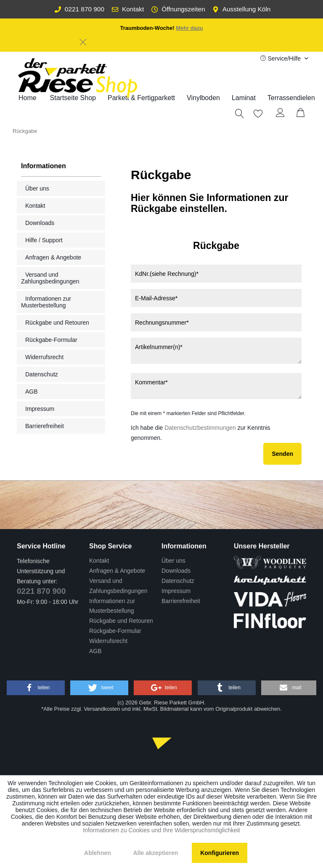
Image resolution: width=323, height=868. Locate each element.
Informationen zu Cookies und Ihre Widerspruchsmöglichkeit (161, 830)
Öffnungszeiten (178, 9)
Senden (282, 454)
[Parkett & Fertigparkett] (141, 98)
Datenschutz (42, 374)
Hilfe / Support (44, 240)
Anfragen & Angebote (53, 257)
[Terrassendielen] (291, 98)
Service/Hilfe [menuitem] (281, 58)
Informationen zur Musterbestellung (46, 302)
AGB (32, 392)
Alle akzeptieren (156, 853)
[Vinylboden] (203, 98)
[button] (36, 688)
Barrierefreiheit (45, 426)
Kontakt (128, 9)
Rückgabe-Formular (51, 340)
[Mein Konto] (281, 114)
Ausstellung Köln (241, 9)
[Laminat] (244, 98)
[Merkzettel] (254, 114)
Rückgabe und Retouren (57, 323)
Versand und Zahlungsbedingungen (50, 278)
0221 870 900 (79, 9)
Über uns (37, 188)
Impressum (40, 409)
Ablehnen (98, 853)
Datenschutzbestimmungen (200, 428)
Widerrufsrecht (44, 357)
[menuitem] (141, 98)
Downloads (40, 223)
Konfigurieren (220, 853)
